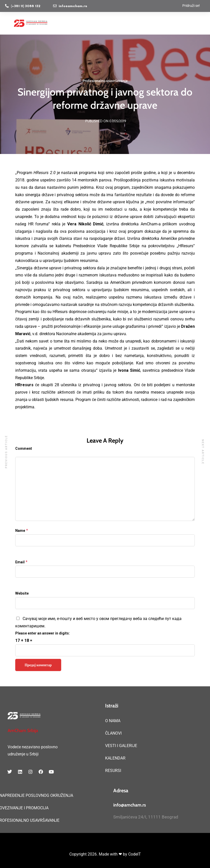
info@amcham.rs (130, 805)
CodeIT (135, 854)
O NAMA (113, 721)
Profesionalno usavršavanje (105, 81)
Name (20, 531)
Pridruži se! (191, 6)
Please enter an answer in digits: (43, 633)
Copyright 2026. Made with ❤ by (99, 854)
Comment (24, 448)
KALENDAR (115, 758)
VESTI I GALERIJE (121, 746)
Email (20, 562)
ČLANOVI (113, 733)
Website (22, 593)
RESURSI (113, 771)
